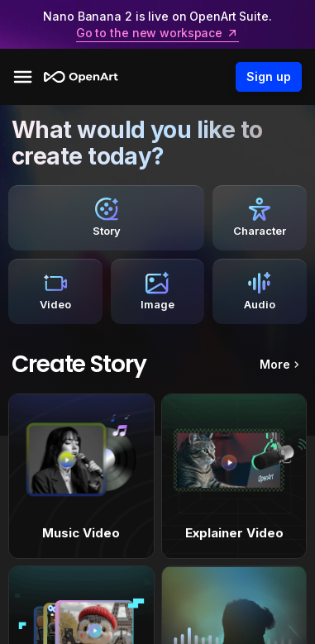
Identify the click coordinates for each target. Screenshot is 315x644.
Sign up (269, 77)
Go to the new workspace (157, 33)
